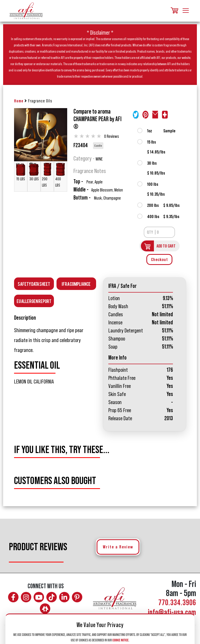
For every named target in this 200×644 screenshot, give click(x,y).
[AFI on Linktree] (45, 609)
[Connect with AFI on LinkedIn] (64, 597)
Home (19, 101)
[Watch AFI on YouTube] (39, 597)
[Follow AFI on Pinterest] (77, 597)
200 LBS (47, 175)
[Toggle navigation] (186, 11)
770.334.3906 (177, 603)
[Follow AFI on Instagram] (26, 597)
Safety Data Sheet (34, 284)
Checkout (160, 259)
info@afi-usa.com (172, 612)
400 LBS (61, 175)
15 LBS (21, 172)
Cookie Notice (121, 640)
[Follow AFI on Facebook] (13, 597)
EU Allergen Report (34, 301)
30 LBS (34, 172)
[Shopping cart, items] (174, 11)
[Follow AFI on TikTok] (52, 597)
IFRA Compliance (76, 284)
